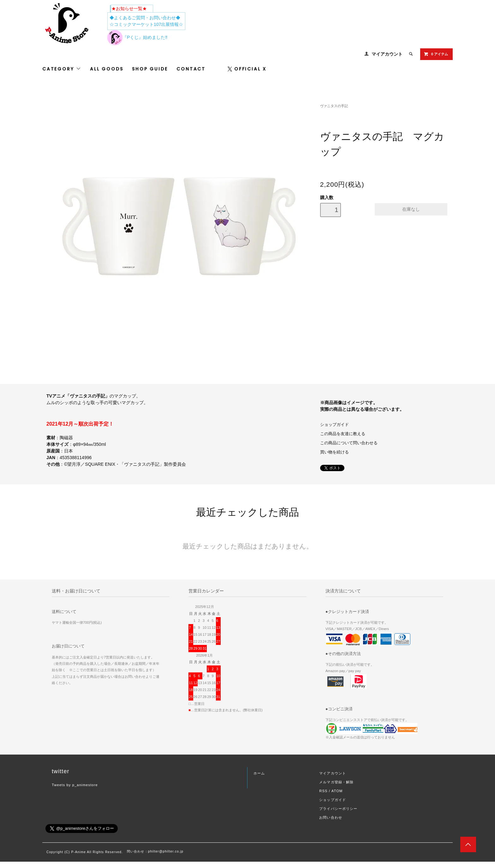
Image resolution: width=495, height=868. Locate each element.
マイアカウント (387, 54)
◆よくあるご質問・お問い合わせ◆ (145, 18)
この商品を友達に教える (343, 434)
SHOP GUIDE (150, 69)
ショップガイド (334, 425)
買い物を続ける (334, 452)
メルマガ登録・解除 (336, 782)
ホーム (259, 773)
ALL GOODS (107, 69)
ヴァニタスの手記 (334, 106)
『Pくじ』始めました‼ (137, 37)
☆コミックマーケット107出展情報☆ (146, 24)
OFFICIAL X (247, 69)
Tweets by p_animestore (75, 785)
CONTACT (191, 69)
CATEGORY (62, 69)
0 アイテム (436, 54)
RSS (323, 791)
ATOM (337, 791)
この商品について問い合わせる (349, 443)
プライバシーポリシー (338, 809)
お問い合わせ (331, 817)
